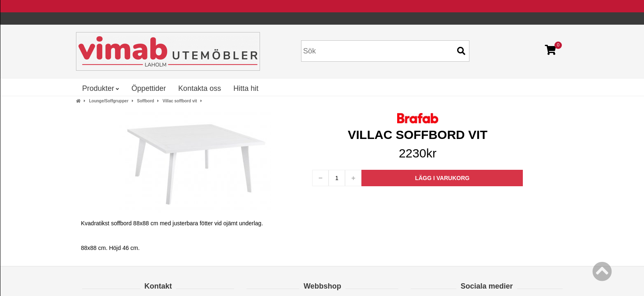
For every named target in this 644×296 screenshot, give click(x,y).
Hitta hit (246, 88)
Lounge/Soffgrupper (109, 101)
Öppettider (149, 88)
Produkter (101, 88)
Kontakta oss (200, 88)
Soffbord (145, 101)
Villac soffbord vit (180, 101)
